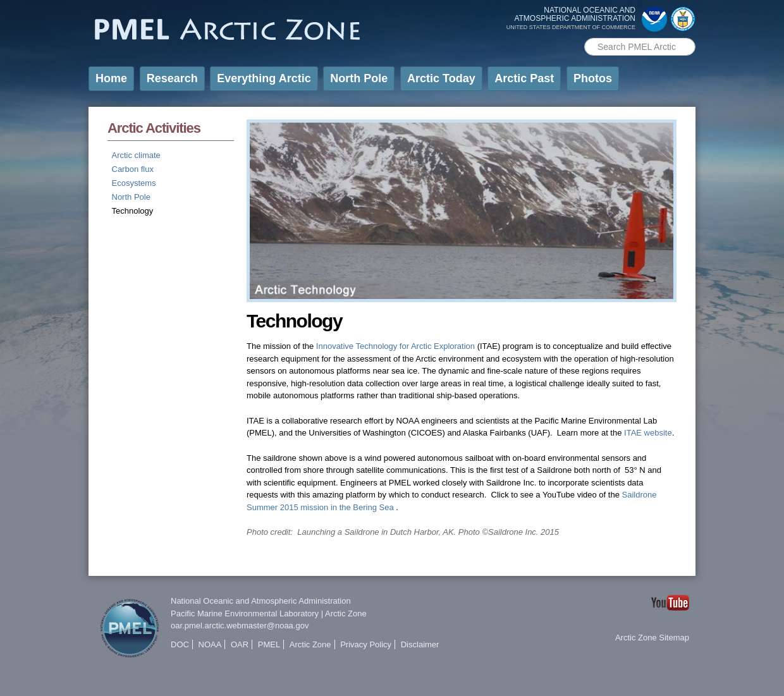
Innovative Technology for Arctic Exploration (395, 346)
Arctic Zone (346, 614)
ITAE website (648, 433)
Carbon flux (133, 169)
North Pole (359, 78)
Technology (133, 211)
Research (172, 78)
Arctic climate (136, 155)
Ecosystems (134, 183)
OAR (240, 644)
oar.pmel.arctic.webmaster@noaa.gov (240, 626)
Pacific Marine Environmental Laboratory (245, 614)
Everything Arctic (264, 78)
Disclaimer (420, 644)
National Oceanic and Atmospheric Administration (261, 601)
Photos (593, 78)
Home (111, 78)
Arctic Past (524, 78)
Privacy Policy (366, 644)
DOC (180, 644)
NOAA (210, 644)
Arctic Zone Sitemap (652, 638)
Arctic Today (441, 78)
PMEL (269, 644)
